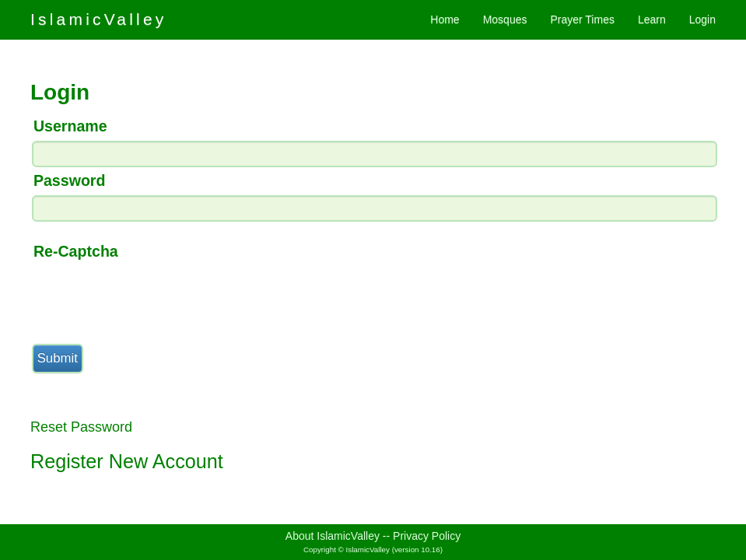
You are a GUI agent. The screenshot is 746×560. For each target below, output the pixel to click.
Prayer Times (582, 19)
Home (445, 19)
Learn (652, 19)
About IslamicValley (333, 536)
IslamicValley (99, 19)
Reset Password (81, 427)
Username (70, 126)
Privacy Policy (427, 536)
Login (702, 19)
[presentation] (149, 296)
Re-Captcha (76, 251)
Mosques (505, 19)
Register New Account (127, 461)
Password (70, 180)
